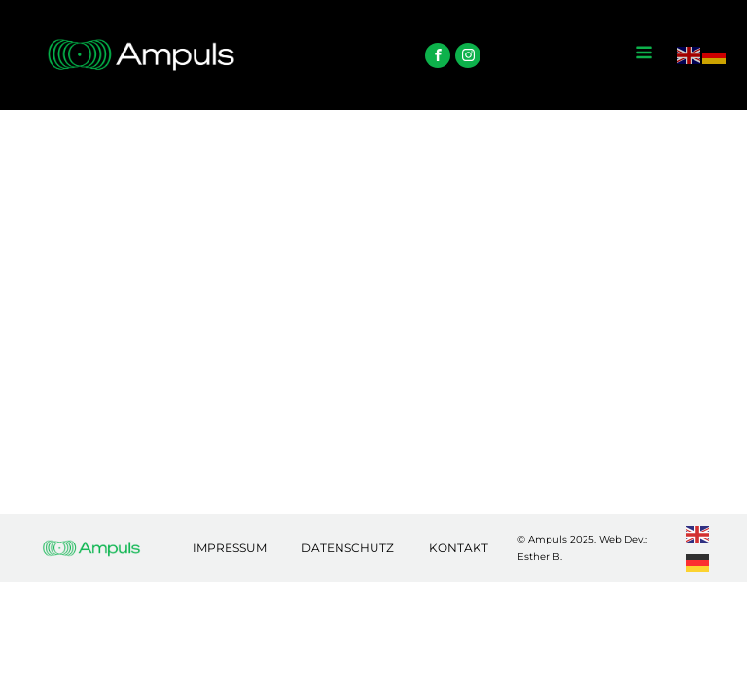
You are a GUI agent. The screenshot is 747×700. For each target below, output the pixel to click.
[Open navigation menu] (644, 54)
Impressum (230, 548)
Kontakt (459, 548)
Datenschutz (348, 548)
